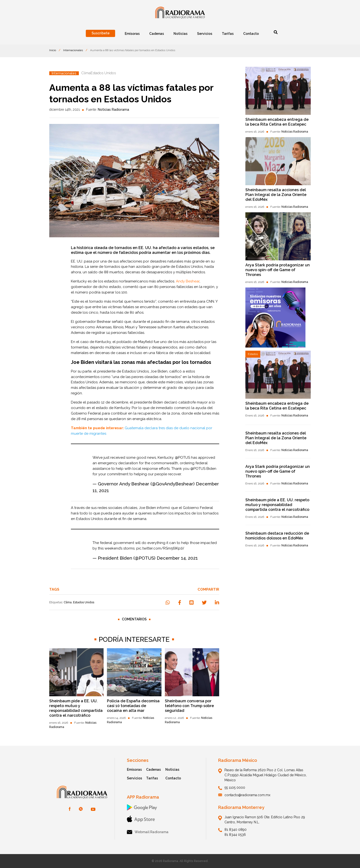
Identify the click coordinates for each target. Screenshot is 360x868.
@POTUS (183, 458)
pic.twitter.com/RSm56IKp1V (160, 548)
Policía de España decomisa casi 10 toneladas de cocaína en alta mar (133, 706)
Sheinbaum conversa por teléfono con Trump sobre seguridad (189, 706)
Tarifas (152, 778)
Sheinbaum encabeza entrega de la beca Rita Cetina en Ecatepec (277, 122)
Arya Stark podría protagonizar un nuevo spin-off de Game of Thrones (278, 270)
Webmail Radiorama (148, 832)
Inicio (53, 50)
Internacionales (73, 50)
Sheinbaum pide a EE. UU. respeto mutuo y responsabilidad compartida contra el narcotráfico (76, 708)
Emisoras (134, 770)
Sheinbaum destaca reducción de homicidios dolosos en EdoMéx (277, 536)
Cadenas (153, 770)
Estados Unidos (84, 602)
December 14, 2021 (177, 558)
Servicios (134, 778)
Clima (68, 602)
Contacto (173, 778)
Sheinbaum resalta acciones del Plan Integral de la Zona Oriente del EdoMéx (276, 195)
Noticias (172, 770)
